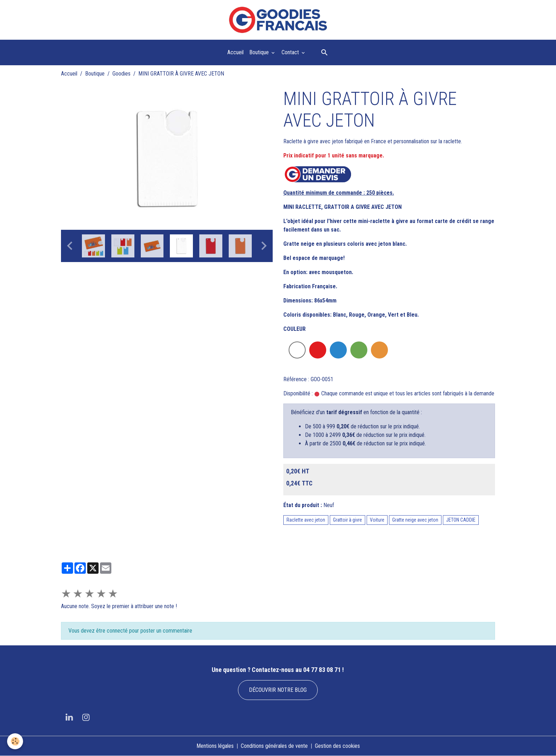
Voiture (377, 520)
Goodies (121, 74)
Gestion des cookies (337, 746)
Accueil (235, 52)
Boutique (260, 52)
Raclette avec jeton (306, 520)
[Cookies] (15, 741)
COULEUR (294, 329)
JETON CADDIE (461, 520)
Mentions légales (215, 746)
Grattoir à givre (347, 520)
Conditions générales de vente (274, 746)
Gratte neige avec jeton (415, 520)
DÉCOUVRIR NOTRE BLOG (278, 690)
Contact (291, 52)
